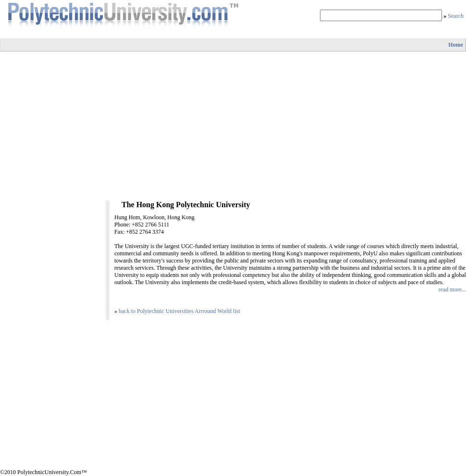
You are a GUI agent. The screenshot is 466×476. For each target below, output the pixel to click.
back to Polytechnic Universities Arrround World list (179, 311)
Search (456, 16)
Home (456, 45)
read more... (452, 289)
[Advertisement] (233, 126)
